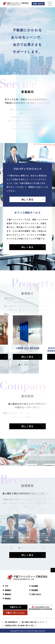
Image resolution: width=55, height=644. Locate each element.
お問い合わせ (38, 4)
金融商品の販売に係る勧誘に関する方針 (19, 625)
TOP (6, 586)
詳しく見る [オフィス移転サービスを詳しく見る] (27, 247)
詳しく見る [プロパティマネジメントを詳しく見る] (27, 199)
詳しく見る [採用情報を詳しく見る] (27, 555)
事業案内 (8, 590)
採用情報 (34, 590)
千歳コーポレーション (15, 613)
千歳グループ (15, 607)
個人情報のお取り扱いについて (33, 622)
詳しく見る (27, 357)
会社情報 (34, 586)
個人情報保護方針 (11, 622)
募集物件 (8, 594)
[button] (19, 365)
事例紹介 (8, 598)
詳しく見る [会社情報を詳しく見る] (27, 426)
